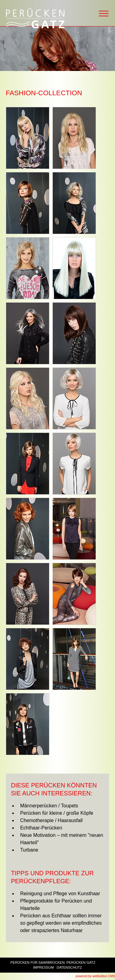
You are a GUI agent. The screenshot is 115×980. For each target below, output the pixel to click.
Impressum (44, 967)
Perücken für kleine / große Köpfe (57, 813)
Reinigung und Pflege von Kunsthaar (60, 894)
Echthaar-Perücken (41, 828)
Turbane (29, 850)
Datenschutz (69, 967)
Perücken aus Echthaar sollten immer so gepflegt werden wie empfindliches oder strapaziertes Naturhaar (61, 923)
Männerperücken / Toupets (49, 806)
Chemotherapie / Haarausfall (52, 820)
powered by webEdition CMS (95, 976)
